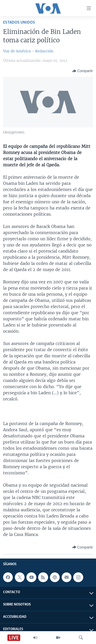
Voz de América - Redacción (28, 51)
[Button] (83, 71)
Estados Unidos (19, 22)
